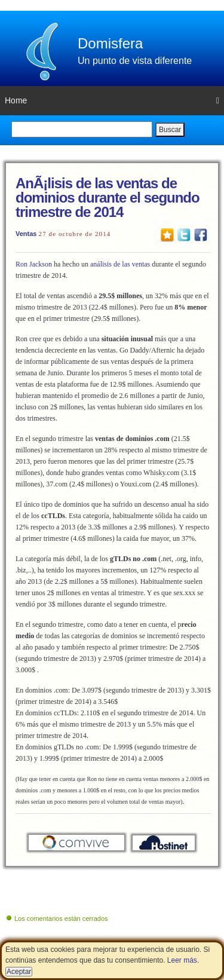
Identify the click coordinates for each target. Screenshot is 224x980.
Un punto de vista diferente (135, 61)
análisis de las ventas (120, 264)
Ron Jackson (34, 264)
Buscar (170, 130)
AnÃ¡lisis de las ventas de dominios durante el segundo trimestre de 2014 (108, 197)
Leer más (182, 960)
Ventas (26, 234)
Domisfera (110, 43)
